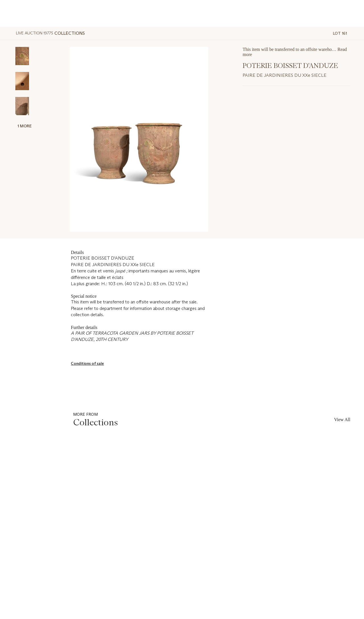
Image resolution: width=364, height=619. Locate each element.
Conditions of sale (87, 363)
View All (342, 420)
